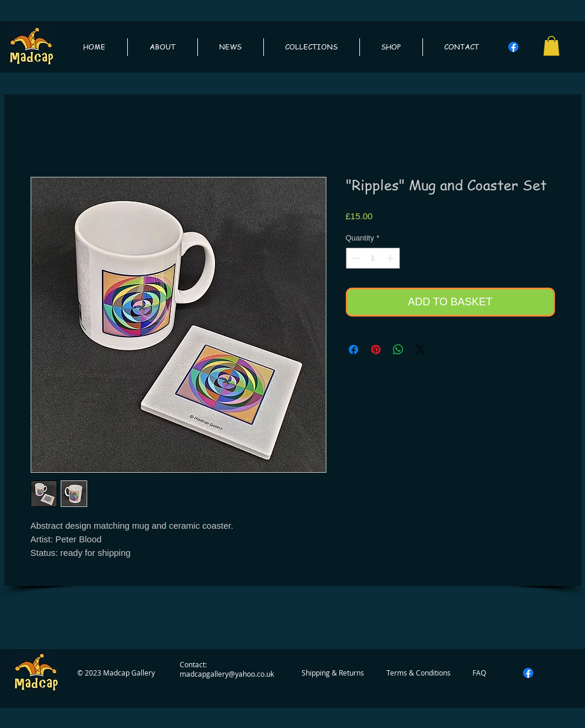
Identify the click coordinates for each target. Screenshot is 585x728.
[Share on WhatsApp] (398, 350)
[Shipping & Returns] (333, 673)
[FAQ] (479, 673)
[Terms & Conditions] (419, 673)
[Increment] (391, 258)
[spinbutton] (373, 258)
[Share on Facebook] (353, 350)
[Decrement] (355, 258)
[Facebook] (513, 47)
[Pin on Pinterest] (376, 350)
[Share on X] (421, 350)
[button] (551, 46)
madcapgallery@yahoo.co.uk (227, 674)
